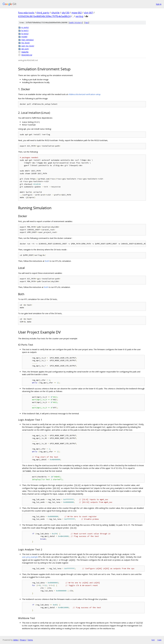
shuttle (55, 13)
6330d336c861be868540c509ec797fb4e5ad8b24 (44, 16)
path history (76, 23)
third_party (43, 13)
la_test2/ (25, 34)
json (159, 640)
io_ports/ (25, 27)
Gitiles (16, 640)
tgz (87, 23)
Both (47, 261)
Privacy (23, 640)
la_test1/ (25, 30)
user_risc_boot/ (28, 46)
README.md (27, 55)
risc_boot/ (26, 43)
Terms (30, 640)
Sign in (159, 4)
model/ (24, 37)
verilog (79, 16)
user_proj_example (30, 557)
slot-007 (88, 13)
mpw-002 (77, 13)
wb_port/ (25, 49)
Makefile (25, 52)
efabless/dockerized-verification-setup (84, 94)
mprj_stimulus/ (28, 40)
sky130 (65, 13)
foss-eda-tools (26, 13)
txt (153, 640)
